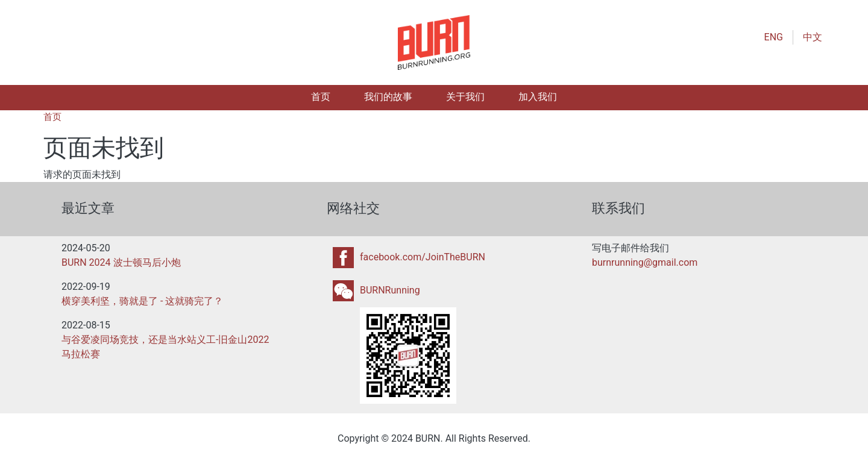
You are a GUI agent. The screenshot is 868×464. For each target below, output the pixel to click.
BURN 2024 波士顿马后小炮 (121, 262)
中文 (813, 37)
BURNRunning (390, 290)
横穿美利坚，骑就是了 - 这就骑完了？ (142, 301)
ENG (774, 37)
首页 (321, 97)
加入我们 (538, 97)
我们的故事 (388, 97)
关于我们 (465, 97)
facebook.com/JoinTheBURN (423, 257)
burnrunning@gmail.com (645, 262)
